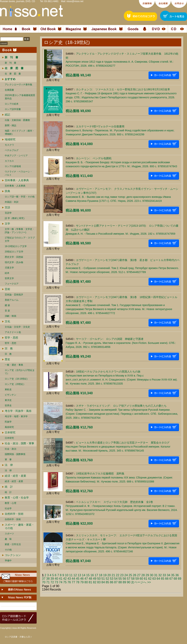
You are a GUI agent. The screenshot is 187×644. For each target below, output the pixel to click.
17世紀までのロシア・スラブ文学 (20, 239)
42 (65, 579)
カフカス (9, 161)
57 (129, 579)
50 (99, 579)
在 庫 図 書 (13, 74)
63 (154, 579)
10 (67, 575)
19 (105, 575)
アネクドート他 (13, 332)
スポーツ (9, 534)
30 (152, 575)
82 (95, 582)
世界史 (8, 406)
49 (95, 579)
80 (86, 582)
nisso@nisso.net (75, 1)
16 (92, 575)
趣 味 (8, 539)
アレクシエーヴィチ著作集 (19, 85)
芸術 (7, 289)
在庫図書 (9, 90)
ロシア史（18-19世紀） (17, 379)
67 (171, 579)
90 (129, 582)
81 (90, 582)
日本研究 (10, 432)
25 (130, 575)
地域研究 (10, 139)
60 (141, 579)
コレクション (13, 555)
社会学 (8, 508)
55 (120, 579)
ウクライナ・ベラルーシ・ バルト (19, 173)
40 (56, 579)
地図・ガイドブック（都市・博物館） (20, 132)
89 (124, 582)
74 (61, 582)
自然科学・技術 (14, 514)
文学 (7, 224)
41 (61, 579)
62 (150, 579)
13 (79, 575)
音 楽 (7, 311)
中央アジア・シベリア (16, 156)
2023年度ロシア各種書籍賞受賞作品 (20, 97)
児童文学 (9, 268)
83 (99, 582)
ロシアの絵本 (12, 104)
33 (164, 575)
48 (90, 579)
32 (160, 575)
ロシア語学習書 (13, 109)
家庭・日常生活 (13, 544)
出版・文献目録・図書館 (17, 120)
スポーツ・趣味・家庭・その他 (19, 526)
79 (82, 582)
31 (156, 575)
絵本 (7, 273)
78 (78, 582)
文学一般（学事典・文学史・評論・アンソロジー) (20, 231)
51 (103, 579)
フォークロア (12, 284)
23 (122, 575)
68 (175, 579)
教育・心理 (10, 503)
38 (48, 579)
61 (146, 579)
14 (84, 575)
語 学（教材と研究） (15, 218)
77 (73, 582)
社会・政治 (10, 449)
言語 (7, 207)
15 (88, 575)
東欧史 (8, 389)
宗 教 (9, 348)
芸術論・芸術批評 (14, 295)
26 (135, 575)
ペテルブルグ (12, 150)
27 (139, 575)
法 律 (9, 465)
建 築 (7, 305)
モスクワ (9, 145)
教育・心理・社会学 (17, 498)
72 (52, 582)
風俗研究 (9, 427)
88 (120, 582)
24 (126, 575)
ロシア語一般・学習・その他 (20, 197)
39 (52, 579)
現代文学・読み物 (14, 262)
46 (82, 579)
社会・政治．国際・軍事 (19, 443)
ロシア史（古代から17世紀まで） (20, 372)
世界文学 (9, 278)
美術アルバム (12, 300)
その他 (8, 550)
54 (116, 579)
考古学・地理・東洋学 (16, 416)
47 (86, 579)
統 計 (9, 487)
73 (56, 582)
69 (180, 579)
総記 (7, 115)
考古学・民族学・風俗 (18, 411)
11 (71, 575)
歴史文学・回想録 (14, 257)
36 (177, 575)
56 (124, 579)
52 (107, 579)
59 (137, 579)
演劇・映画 (10, 316)
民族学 (8, 422)
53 (112, 579)
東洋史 (8, 400)
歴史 (7, 359)
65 (163, 579)
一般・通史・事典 (14, 365)
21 (113, 575)
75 (65, 582)
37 (44, 579)
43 (69, 579)
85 (107, 582)
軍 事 (8, 460)
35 (173, 575)
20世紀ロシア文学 (14, 252)
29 (147, 575)
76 (69, 582)
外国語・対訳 (12, 202)
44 (73, 579)
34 (168, 575)
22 (118, 575)
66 (167, 579)
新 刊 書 (10, 63)
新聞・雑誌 (10, 125)
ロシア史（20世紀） (15, 384)
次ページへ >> (141, 582)
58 (133, 579)
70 (44, 582)
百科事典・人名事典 (17, 180)
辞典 (7, 191)
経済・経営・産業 (15, 476)
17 (96, 575)
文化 (7, 321)
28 (143, 575)
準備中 (8, 561)
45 (78, 579)
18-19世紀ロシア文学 (16, 246)
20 (109, 575)
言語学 (8, 213)
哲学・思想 (11, 338)
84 (103, 582)
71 (48, 582)
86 (112, 582)
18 (101, 575)
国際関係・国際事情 (15, 454)
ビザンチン (10, 395)
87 (116, 582)
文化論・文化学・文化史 (17, 327)
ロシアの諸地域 (13, 166)
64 (158, 579)
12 (75, 575)
